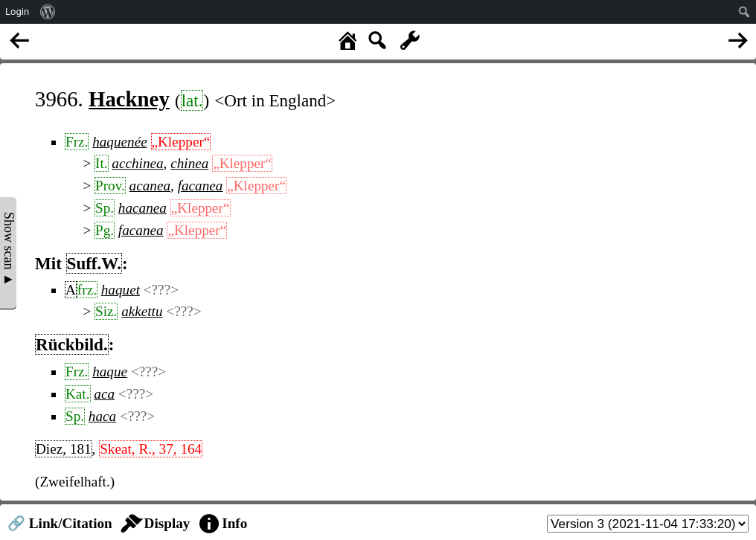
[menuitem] (48, 12)
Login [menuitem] (17, 12)
